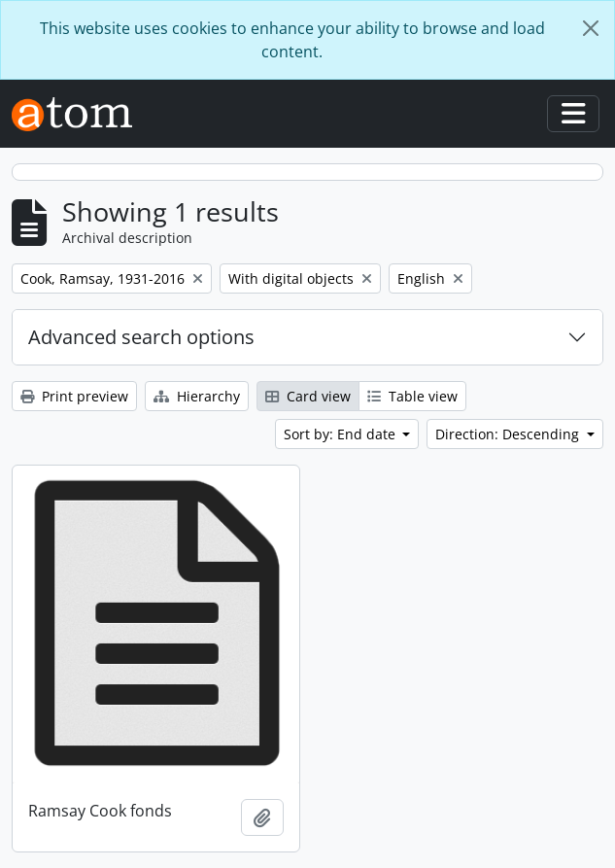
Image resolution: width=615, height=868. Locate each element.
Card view (308, 396)
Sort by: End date (342, 434)
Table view (412, 396)
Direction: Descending (509, 434)
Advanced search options (141, 337)
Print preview (74, 396)
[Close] (591, 28)
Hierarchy (197, 396)
